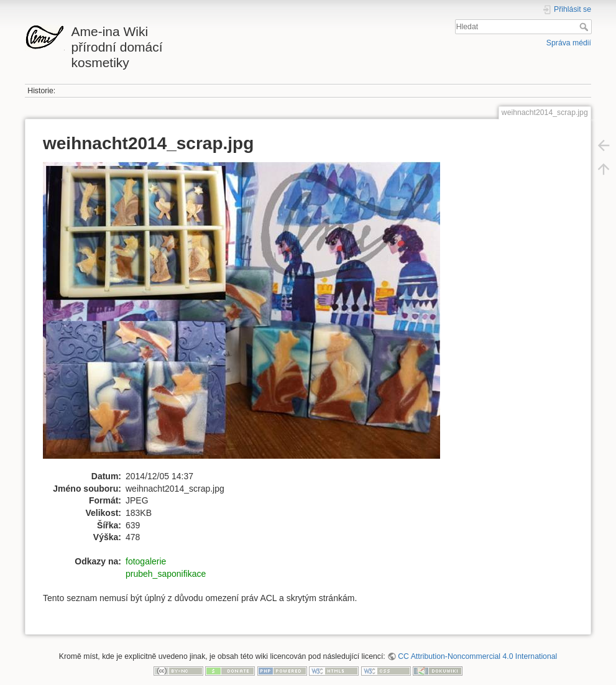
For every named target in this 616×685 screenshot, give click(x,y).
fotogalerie (146, 561)
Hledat (585, 27)
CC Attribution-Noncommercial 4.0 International (477, 656)
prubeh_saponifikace (166, 574)
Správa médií (569, 43)
